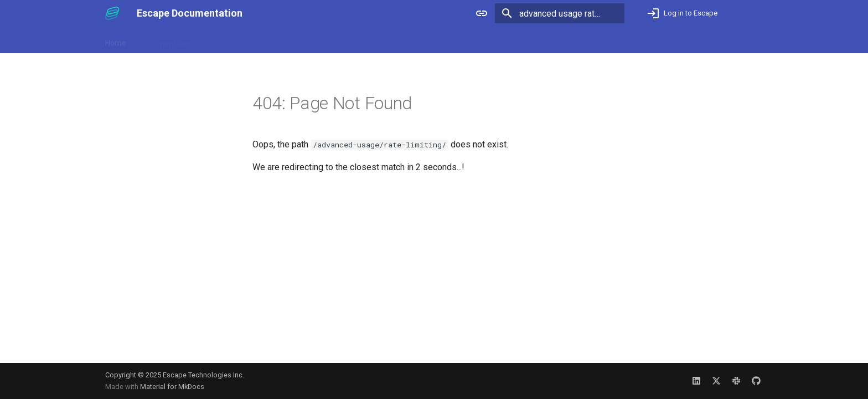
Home (116, 40)
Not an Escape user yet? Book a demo (691, 40)
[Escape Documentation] (112, 13)
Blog (278, 40)
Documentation (167, 40)
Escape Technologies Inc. (203, 375)
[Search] (560, 13)
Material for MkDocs (172, 387)
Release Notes (232, 40)
